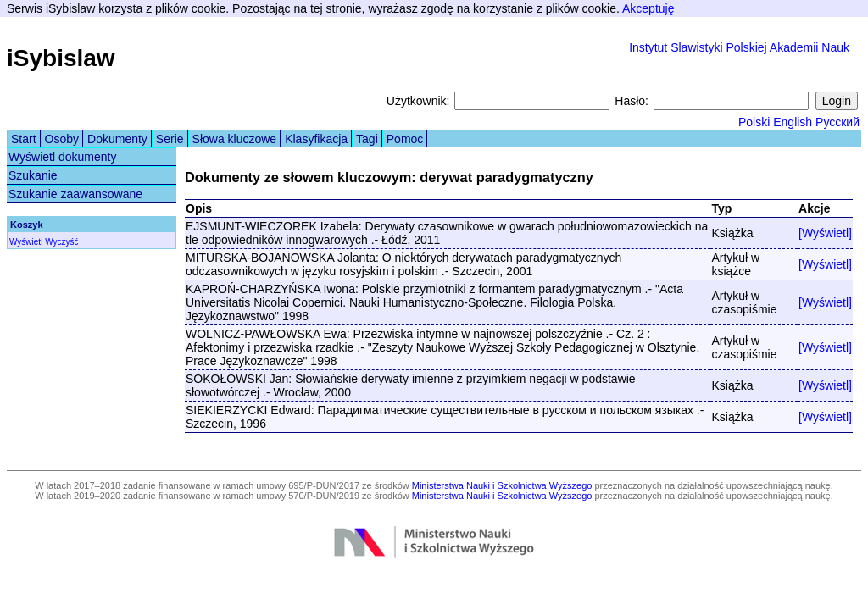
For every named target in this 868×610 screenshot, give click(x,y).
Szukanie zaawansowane (75, 194)
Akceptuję (648, 8)
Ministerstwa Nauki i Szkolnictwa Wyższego (502, 485)
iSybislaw (61, 58)
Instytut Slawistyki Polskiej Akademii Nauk (739, 47)
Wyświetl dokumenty (62, 157)
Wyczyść (61, 242)
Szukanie (33, 175)
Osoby (62, 139)
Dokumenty (117, 139)
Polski (754, 122)
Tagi (367, 139)
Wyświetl (26, 242)
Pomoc (405, 139)
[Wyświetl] (825, 233)
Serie (170, 139)
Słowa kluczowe (235, 139)
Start (24, 139)
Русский (837, 122)
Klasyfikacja (316, 139)
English (793, 122)
